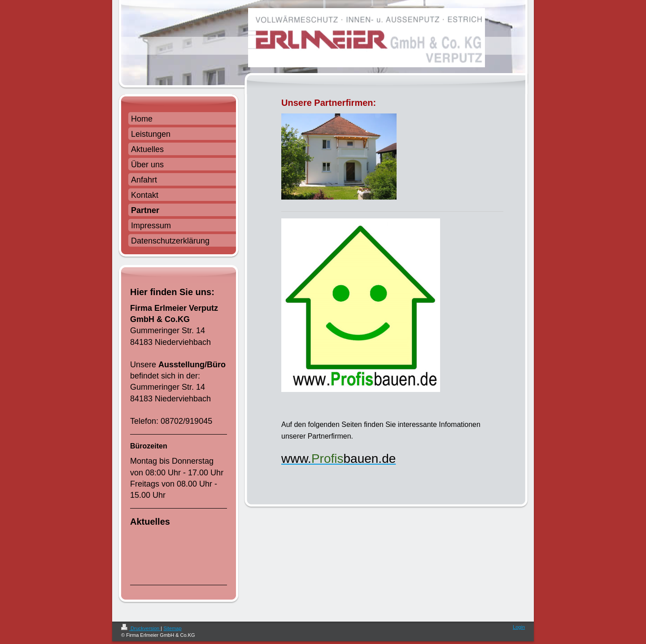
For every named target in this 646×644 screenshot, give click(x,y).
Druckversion (141, 628)
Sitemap (172, 628)
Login (519, 627)
